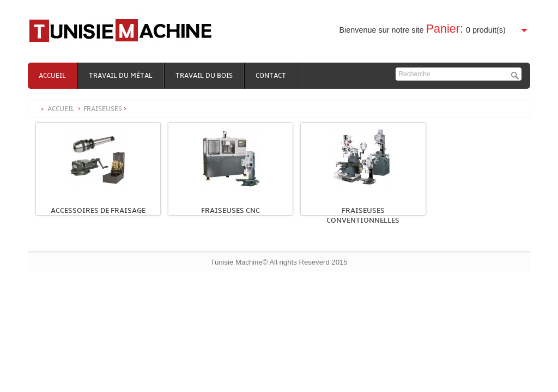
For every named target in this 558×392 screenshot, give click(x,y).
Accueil (52, 76)
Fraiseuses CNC (231, 210)
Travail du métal (121, 76)
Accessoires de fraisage (98, 210)
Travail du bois (204, 76)
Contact (271, 76)
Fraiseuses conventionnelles (363, 215)
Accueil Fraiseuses (87, 109)
